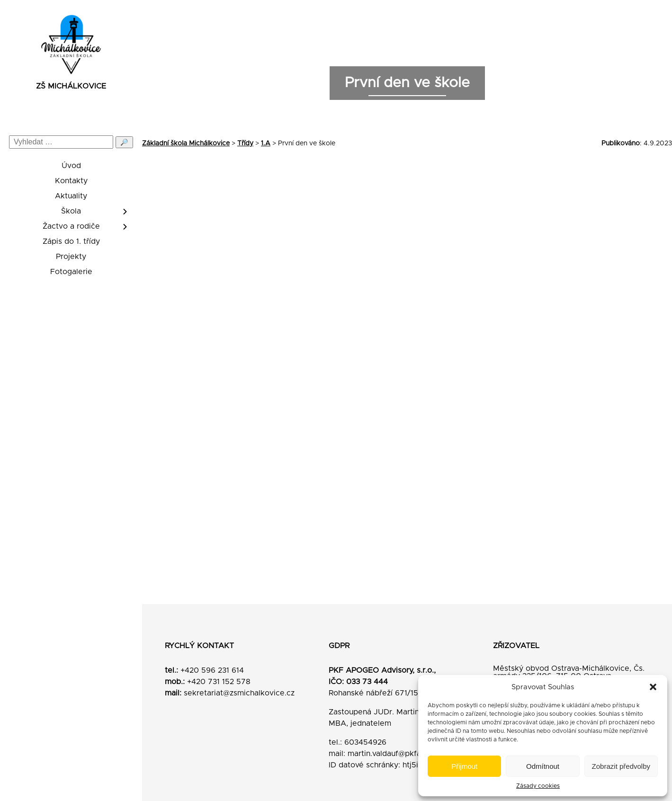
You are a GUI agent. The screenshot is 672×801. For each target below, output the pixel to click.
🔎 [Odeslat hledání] (124, 142)
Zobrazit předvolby (621, 766)
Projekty (71, 257)
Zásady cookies (538, 786)
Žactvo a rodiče (71, 226)
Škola (71, 211)
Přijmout (464, 766)
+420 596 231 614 (212, 670)
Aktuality (71, 196)
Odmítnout (543, 766)
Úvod (71, 166)
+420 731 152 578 (219, 682)
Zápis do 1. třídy (71, 241)
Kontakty (71, 181)
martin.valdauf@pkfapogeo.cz (401, 754)
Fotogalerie (71, 272)
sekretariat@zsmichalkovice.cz (239, 693)
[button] (653, 687)
